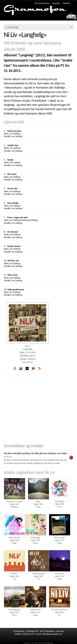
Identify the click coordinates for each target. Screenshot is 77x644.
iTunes (15, 368)
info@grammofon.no (52, 634)
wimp (27, 368)
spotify (21, 368)
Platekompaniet (33, 368)
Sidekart (66, 3)
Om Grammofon (42, 3)
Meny (70, 17)
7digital (39, 368)
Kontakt (56, 3)
